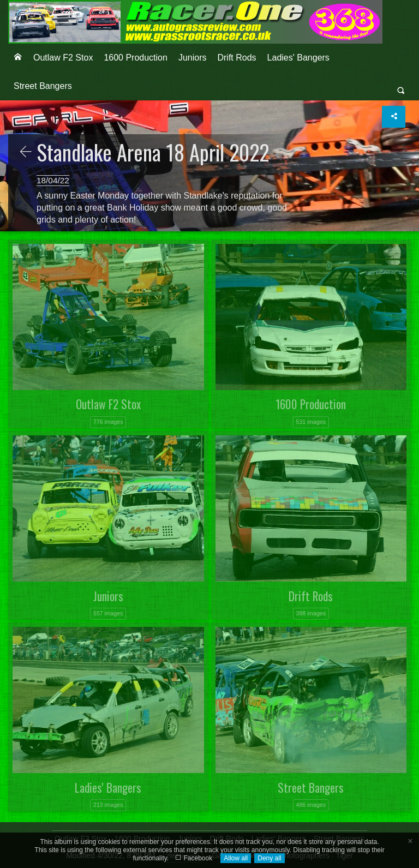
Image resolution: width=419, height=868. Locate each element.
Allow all (236, 858)
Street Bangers (43, 86)
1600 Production (136, 58)
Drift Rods (237, 58)
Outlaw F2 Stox (63, 58)
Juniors (193, 58)
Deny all (269, 858)
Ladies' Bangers (298, 58)
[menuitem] (18, 58)
